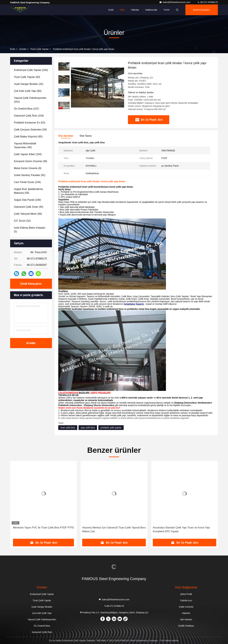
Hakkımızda (151, 10)
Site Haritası (186, 619)
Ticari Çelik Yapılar (40, 49)
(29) (30, 130)
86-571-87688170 (208, 2)
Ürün (122, 10)
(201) (30, 100)
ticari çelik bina (68, 428)
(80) (28, 91)
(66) (28, 214)
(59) (28, 191)
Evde (111, 10)
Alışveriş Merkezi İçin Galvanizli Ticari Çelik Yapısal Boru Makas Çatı (114, 529)
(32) (29, 84)
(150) (28, 154)
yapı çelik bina (88, 428)
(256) (31, 70)
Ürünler (23, 49)
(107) (26, 109)
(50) (27, 77)
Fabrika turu (186, 600)
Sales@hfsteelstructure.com (175, 2)
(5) (30, 230)
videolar (135, 10)
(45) (29, 207)
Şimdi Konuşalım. (202, 10)
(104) (29, 116)
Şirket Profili (186, 594)
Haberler (186, 613)
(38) (31, 161)
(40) (25, 145)
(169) (27, 200)
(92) (30, 175)
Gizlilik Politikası (186, 626)
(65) (28, 137)
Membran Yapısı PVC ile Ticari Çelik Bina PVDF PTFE (43, 528)
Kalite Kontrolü (186, 607)
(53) (30, 123)
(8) (28, 168)
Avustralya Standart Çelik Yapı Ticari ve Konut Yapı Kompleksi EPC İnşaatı (181, 529)
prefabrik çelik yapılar (111, 428)
